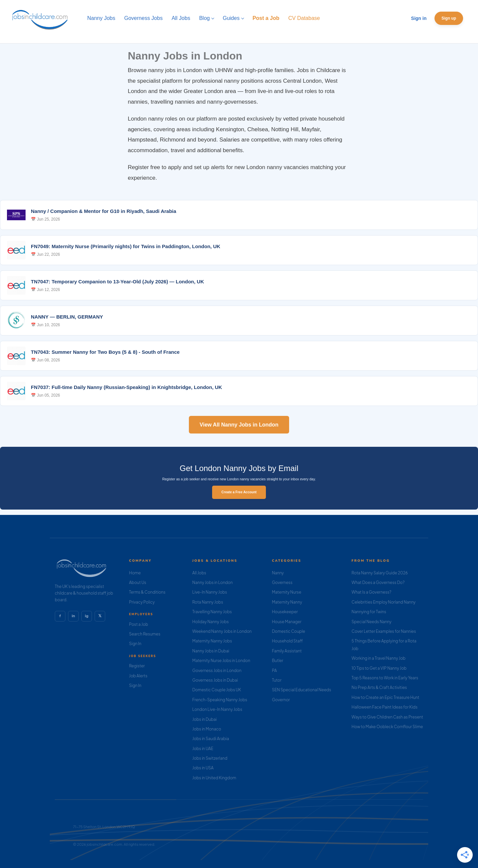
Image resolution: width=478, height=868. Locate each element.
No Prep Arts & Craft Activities (379, 687)
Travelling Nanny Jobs (212, 612)
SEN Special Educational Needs (301, 690)
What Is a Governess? (371, 592)
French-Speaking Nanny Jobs (220, 700)
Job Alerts (138, 676)
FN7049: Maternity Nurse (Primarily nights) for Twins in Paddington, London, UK (126, 246)
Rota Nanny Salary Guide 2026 (380, 573)
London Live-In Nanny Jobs (217, 709)
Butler (278, 661)
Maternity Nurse (286, 592)
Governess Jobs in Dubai (215, 680)
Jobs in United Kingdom (214, 778)
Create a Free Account (239, 492)
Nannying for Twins (369, 612)
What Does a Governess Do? (378, 582)
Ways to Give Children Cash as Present (387, 717)
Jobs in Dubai (204, 719)
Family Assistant (287, 651)
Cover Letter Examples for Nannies (384, 631)
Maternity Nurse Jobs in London (221, 661)
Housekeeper (285, 612)
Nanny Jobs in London (212, 582)
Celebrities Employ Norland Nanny (384, 602)
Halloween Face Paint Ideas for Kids (385, 707)
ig (87, 616)
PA (274, 671)
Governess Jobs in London (217, 671)
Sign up (449, 18)
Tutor (277, 680)
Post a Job (139, 624)
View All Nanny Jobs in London (239, 425)
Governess (282, 582)
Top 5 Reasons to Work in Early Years (385, 678)
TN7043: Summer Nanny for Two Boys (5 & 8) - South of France (105, 352)
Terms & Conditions (147, 592)
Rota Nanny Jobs (208, 602)
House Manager (287, 622)
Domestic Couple (288, 631)
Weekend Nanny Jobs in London (222, 631)
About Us (138, 582)
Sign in (419, 18)
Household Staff (287, 641)
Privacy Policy (142, 602)
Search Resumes (145, 634)
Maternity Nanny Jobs (212, 641)
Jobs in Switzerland (210, 758)
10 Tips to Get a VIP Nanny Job (379, 668)
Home (135, 573)
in (73, 616)
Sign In (135, 644)
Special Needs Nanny (371, 622)
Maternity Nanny (287, 602)
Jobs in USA (203, 768)
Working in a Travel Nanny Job (379, 658)
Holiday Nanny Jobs (210, 622)
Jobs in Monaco (207, 729)
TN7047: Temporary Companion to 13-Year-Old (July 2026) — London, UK (117, 282)
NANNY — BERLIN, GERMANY (67, 317)
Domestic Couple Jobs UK (217, 690)
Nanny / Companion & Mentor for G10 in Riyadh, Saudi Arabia (104, 211)
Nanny (278, 573)
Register (137, 666)
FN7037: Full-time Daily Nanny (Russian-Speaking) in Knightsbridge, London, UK (126, 387)
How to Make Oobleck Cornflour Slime (387, 727)
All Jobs (199, 573)
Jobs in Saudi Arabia (210, 739)
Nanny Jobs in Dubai (211, 651)
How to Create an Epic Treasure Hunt (385, 697)
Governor (281, 700)
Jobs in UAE (203, 749)
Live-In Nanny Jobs (210, 592)
